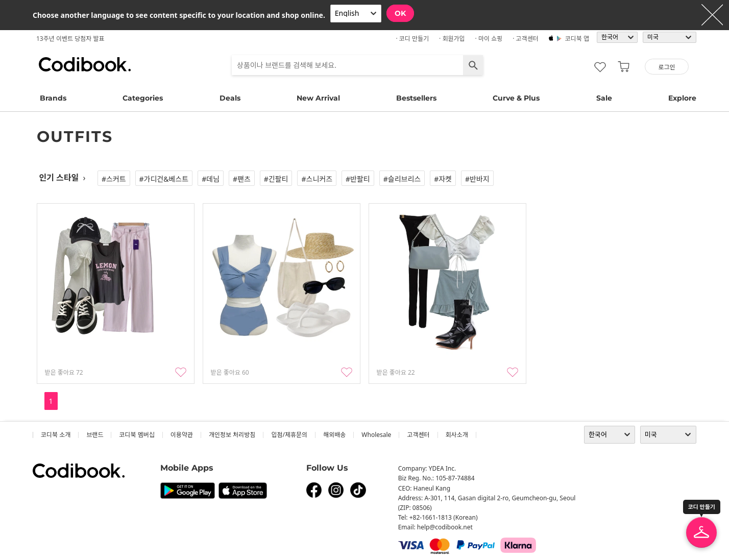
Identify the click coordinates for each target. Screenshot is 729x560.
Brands (53, 98)
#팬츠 (242, 179)
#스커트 (114, 179)
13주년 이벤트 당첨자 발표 (70, 39)
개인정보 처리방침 (232, 435)
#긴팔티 (276, 179)
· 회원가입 (452, 39)
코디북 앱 (577, 39)
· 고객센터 (526, 39)
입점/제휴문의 (289, 435)
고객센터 (418, 435)
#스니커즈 (317, 179)
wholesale (376, 435)
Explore (682, 98)
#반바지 (477, 179)
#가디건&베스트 (164, 179)
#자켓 (443, 179)
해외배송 (334, 435)
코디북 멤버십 (137, 435)
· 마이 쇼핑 (489, 39)
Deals (230, 98)
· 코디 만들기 (412, 39)
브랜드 (95, 435)
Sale (604, 98)
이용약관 (182, 435)
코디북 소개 (56, 435)
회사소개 (457, 435)
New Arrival (318, 98)
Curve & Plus (516, 98)
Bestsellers (416, 98)
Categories (143, 98)
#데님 (211, 179)
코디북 (85, 64)
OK (400, 13)
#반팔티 (358, 179)
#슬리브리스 (402, 179)
